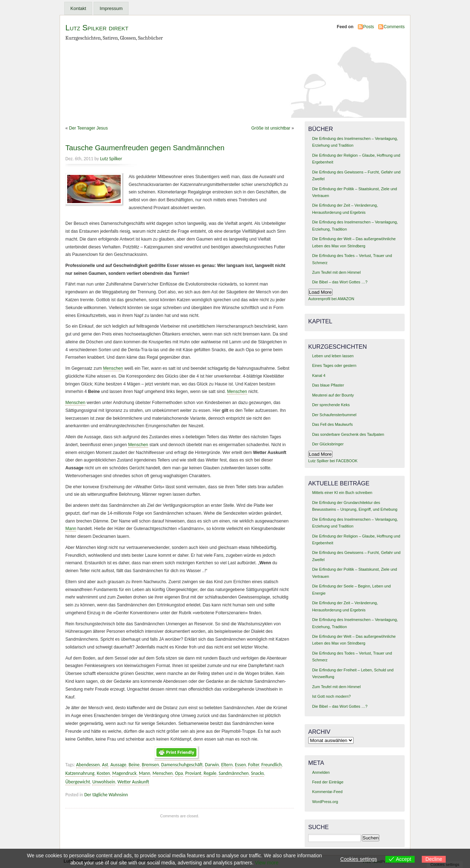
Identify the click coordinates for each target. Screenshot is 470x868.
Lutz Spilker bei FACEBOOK (333, 461)
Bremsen (150, 765)
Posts (369, 27)
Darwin (212, 765)
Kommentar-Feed (327, 792)
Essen (241, 765)
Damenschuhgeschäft (182, 765)
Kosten (103, 773)
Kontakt (78, 8)
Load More (320, 292)
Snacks (257, 773)
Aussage (118, 765)
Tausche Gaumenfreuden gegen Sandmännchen (145, 148)
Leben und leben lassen (333, 356)
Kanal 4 (319, 375)
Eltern (227, 765)
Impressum (111, 8)
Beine (134, 765)
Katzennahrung (80, 773)
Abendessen (88, 765)
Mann (71, 529)
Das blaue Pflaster (328, 385)
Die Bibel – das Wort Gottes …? (340, 282)
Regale (210, 773)
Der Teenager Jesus (88, 128)
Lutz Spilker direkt (97, 28)
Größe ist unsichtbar (271, 128)
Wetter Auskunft (133, 782)
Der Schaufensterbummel (334, 415)
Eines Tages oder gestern (334, 365)
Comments (394, 27)
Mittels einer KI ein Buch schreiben (342, 493)
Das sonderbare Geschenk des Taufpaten (348, 434)
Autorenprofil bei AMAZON (331, 299)
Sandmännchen (234, 773)
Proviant (193, 773)
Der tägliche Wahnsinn (106, 795)
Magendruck (124, 773)
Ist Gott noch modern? (331, 696)
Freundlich (272, 765)
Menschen (113, 368)
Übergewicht (78, 782)
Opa (179, 773)
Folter (254, 765)
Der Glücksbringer (328, 444)
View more (267, 863)
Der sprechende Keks (331, 405)
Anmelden (321, 772)
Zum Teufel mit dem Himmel (336, 272)
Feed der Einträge (328, 782)
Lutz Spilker (111, 159)
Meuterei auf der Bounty (333, 395)
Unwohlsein (104, 782)
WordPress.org (325, 802)
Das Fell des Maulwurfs (332, 424)
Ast (105, 765)
